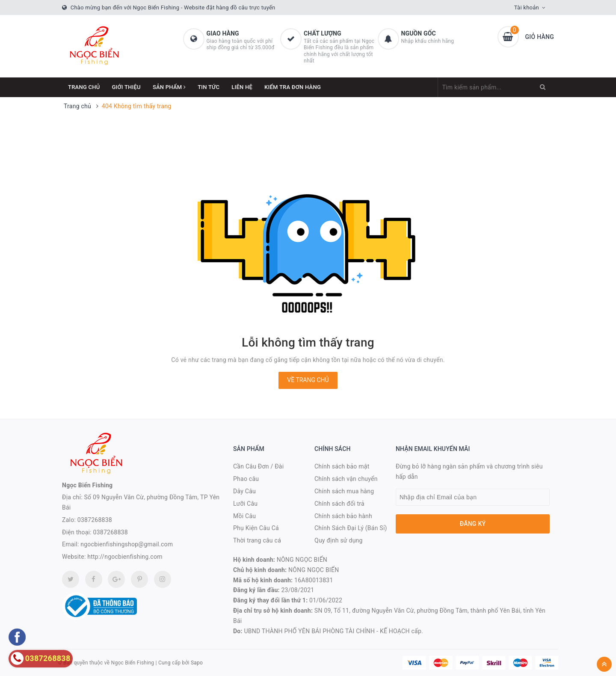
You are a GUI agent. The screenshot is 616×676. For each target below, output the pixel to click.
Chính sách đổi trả (339, 504)
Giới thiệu (126, 87)
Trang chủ (84, 87)
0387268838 (95, 520)
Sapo (197, 663)
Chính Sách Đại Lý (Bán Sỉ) (351, 528)
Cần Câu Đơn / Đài (258, 466)
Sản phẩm (169, 87)
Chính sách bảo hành (343, 516)
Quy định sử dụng (339, 540)
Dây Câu (244, 491)
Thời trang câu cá (257, 540)
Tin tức (209, 87)
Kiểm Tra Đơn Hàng (293, 87)
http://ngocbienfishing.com (125, 557)
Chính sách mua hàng (344, 491)
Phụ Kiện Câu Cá (256, 528)
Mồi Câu (244, 516)
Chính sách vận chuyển (346, 479)
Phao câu (246, 479)
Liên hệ (242, 87)
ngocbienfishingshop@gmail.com (127, 544)
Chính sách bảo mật (342, 466)
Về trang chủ (308, 380)
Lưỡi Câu (245, 504)
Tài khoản (527, 7)
